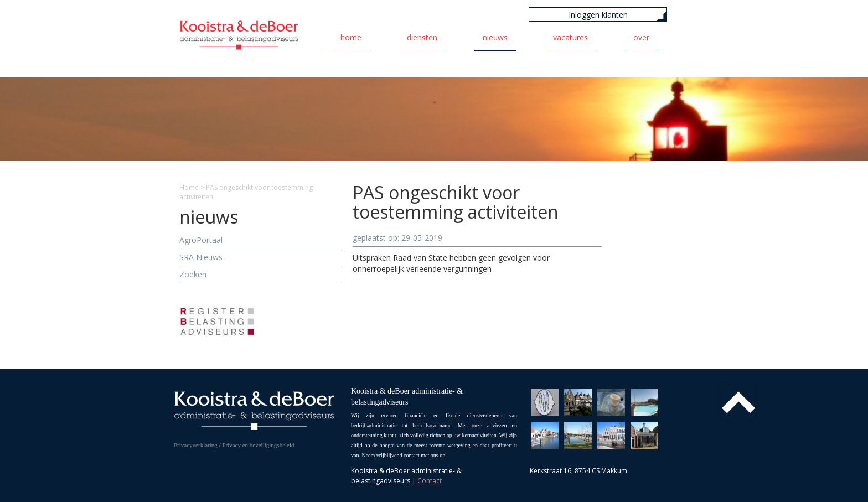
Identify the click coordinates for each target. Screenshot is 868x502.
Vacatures (570, 37)
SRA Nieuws (201, 257)
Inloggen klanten (598, 15)
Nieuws (495, 37)
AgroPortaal (201, 240)
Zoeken (193, 274)
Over (641, 37)
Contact (430, 481)
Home (351, 37)
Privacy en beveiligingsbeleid (258, 445)
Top (738, 402)
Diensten (422, 37)
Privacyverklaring (196, 445)
